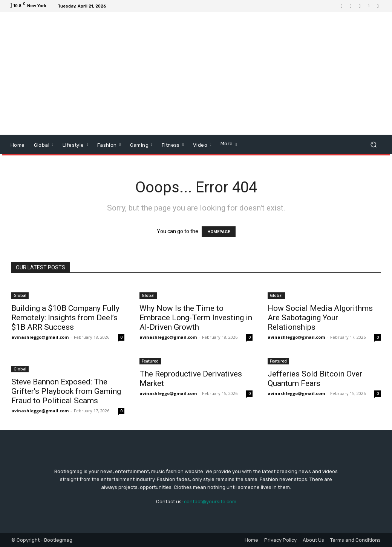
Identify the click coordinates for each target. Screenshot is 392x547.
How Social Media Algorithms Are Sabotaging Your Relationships (320, 318)
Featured (150, 361)
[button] (373, 145)
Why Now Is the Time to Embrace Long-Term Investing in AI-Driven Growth (196, 318)
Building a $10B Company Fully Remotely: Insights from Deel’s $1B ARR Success (65, 318)
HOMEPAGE (219, 232)
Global (20, 295)
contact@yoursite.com (210, 502)
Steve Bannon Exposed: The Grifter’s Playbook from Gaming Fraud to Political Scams (66, 391)
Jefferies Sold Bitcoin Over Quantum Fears (315, 379)
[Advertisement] (242, 74)
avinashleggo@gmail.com (40, 337)
